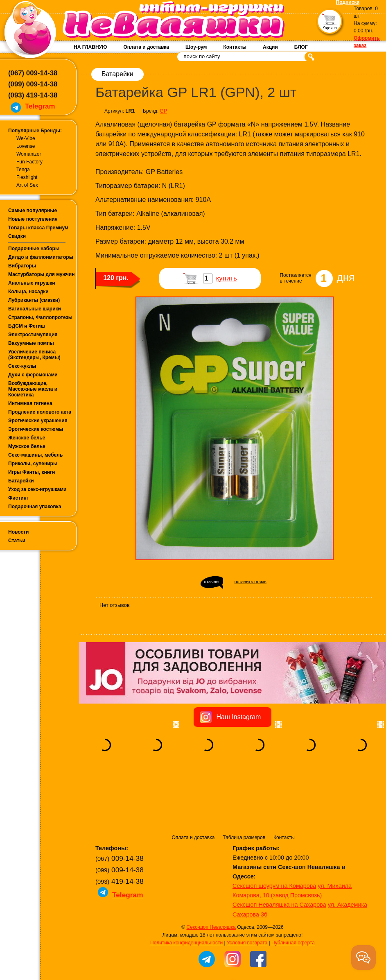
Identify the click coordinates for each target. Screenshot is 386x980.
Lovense (26, 146)
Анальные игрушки (32, 283)
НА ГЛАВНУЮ (90, 47)
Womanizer (29, 154)
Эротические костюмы (36, 429)
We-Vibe (26, 138)
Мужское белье (27, 446)
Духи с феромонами (33, 375)
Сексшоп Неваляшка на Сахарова (279, 853)
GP (164, 111)
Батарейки (21, 481)
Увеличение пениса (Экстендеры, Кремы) (34, 355)
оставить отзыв (251, 582)
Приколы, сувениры (33, 464)
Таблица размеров (244, 786)
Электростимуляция (33, 335)
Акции (270, 47)
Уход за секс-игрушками (37, 489)
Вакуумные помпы (31, 343)
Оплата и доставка (146, 47)
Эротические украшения (38, 421)
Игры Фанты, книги (32, 472)
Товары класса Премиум (38, 228)
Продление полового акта (40, 412)
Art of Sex (27, 185)
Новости (18, 532)
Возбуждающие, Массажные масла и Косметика (33, 389)
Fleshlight (27, 177)
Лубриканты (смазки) (34, 300)
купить (227, 278)
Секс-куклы (22, 366)
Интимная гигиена (30, 403)
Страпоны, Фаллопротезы (40, 317)
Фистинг (18, 498)
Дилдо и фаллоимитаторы (41, 257)
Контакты (235, 47)
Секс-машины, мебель (35, 455)
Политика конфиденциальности (186, 892)
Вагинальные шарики (35, 309)
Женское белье (27, 438)
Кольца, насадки (28, 292)
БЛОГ (301, 47)
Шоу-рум (196, 47)
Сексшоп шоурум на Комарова (274, 835)
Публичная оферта (293, 892)
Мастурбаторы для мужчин (41, 274)
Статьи (17, 541)
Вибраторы (22, 266)
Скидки (17, 236)
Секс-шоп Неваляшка (211, 876)
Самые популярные (33, 210)
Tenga (23, 170)
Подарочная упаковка (35, 507)
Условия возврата (247, 892)
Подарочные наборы (34, 249)
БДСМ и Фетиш (27, 326)
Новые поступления (33, 219)
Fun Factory (29, 162)
